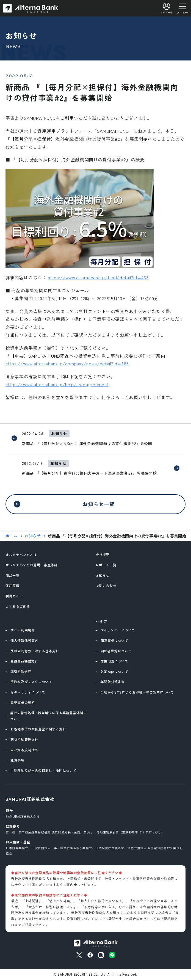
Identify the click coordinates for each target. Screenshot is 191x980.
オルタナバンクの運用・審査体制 (32, 565)
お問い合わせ (106, 585)
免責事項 (17, 760)
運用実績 (13, 585)
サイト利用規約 (23, 630)
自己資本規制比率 (24, 750)
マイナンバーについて (118, 630)
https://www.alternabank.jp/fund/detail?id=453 (98, 277)
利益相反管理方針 (24, 739)
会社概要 (103, 555)
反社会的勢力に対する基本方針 (35, 651)
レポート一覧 (106, 565)
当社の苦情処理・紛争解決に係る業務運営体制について (48, 716)
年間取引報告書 (113, 682)
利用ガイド (14, 596)
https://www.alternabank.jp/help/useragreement (57, 384)
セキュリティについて (28, 692)
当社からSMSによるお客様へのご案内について (137, 692)
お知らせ (103, 575)
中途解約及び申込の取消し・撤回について (43, 770)
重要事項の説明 (23, 702)
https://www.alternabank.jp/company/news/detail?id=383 (67, 363)
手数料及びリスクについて (31, 682)
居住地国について (114, 661)
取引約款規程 (21, 671)
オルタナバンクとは (21, 555)
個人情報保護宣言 (24, 640)
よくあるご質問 (18, 606)
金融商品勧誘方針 (24, 661)
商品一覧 (13, 575)
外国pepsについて (114, 671)
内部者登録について (116, 651)
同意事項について (114, 640)
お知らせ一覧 (99, 504)
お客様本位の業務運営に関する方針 (38, 729)
